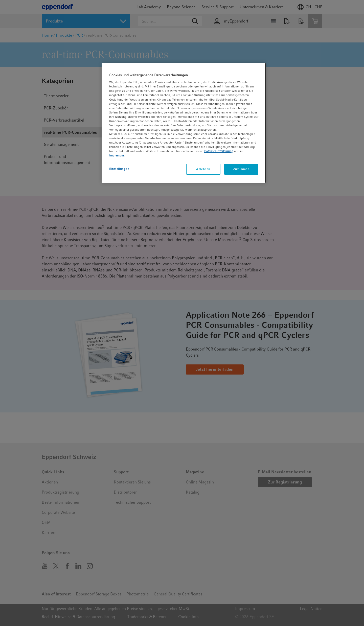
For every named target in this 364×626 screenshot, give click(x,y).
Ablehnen (203, 169)
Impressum (117, 155)
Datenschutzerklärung (219, 151)
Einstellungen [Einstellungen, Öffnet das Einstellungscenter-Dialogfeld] (119, 169)
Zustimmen (241, 169)
